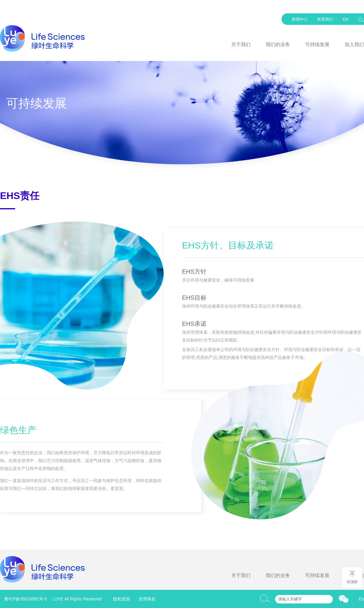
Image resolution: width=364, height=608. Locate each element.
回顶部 (352, 577)
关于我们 (241, 44)
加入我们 (354, 44)
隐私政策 (122, 599)
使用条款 (147, 599)
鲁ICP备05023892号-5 (25, 599)
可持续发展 (317, 44)
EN (345, 19)
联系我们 (325, 19)
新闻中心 (300, 19)
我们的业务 (278, 44)
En (361, 599)
